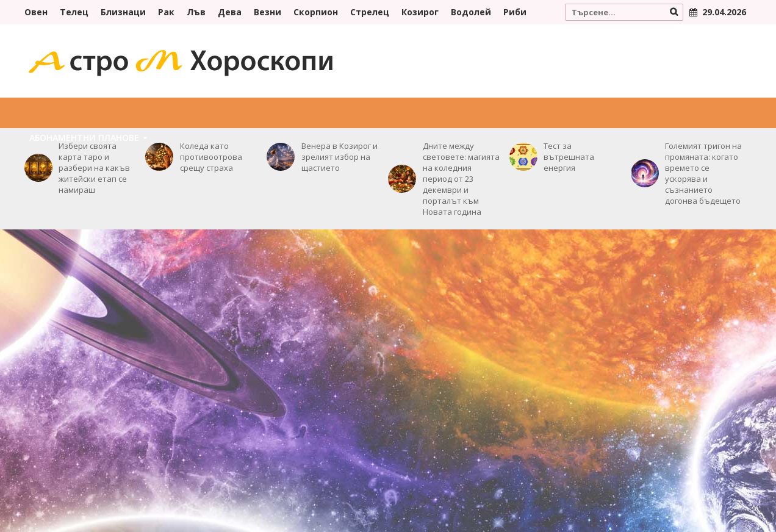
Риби (515, 12)
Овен (36, 12)
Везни (268, 12)
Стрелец (370, 12)
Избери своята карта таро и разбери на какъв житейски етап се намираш (94, 168)
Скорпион (316, 12)
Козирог (420, 12)
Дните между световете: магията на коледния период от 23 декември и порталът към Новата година (461, 179)
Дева (230, 12)
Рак (166, 12)
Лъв (196, 12)
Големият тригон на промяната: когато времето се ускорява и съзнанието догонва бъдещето (703, 173)
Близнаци (123, 12)
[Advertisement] (388, 327)
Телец (74, 12)
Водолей (471, 12)
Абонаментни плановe (84, 138)
